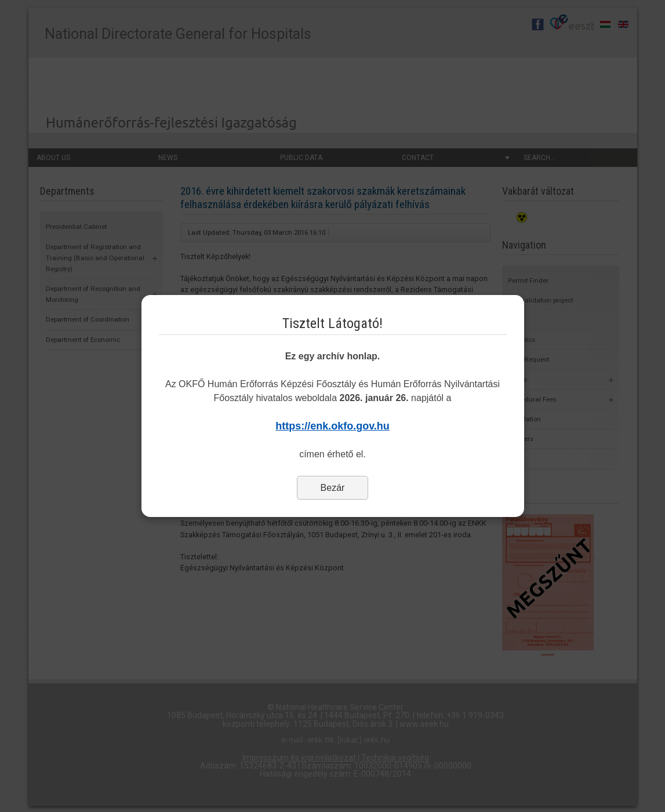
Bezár (333, 488)
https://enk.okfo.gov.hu (332, 426)
